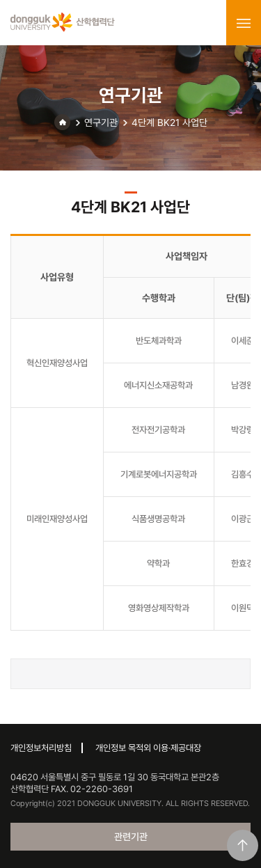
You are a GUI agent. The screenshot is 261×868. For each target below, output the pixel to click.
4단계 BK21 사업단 (169, 123)
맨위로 (243, 845)
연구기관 (101, 123)
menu (244, 23)
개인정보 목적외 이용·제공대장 (148, 748)
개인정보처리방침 (41, 748)
